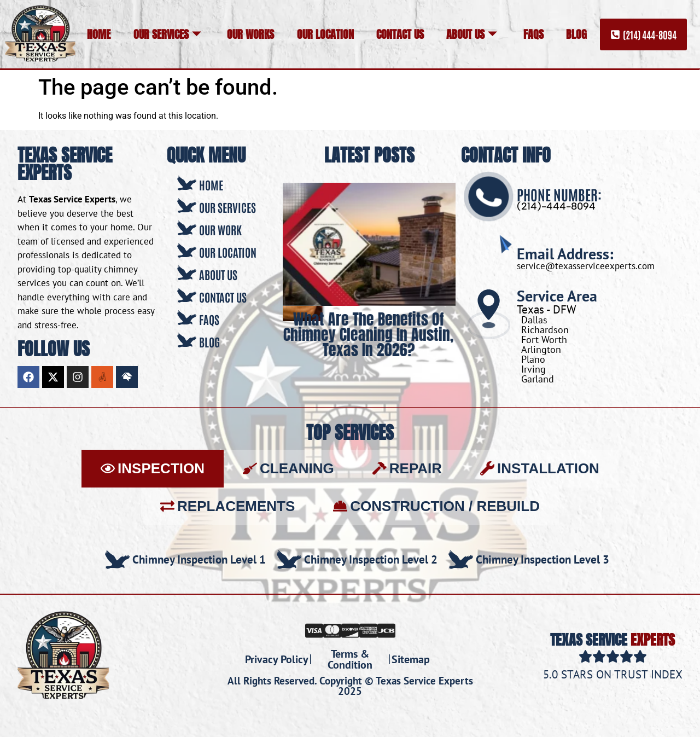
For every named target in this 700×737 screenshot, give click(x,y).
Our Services (167, 34)
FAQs (533, 34)
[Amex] (368, 630)
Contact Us (400, 34)
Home (99, 34)
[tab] (153, 469)
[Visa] (314, 630)
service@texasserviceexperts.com (586, 266)
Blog (576, 34)
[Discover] (350, 630)
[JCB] (386, 630)
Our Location (325, 34)
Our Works (250, 34)
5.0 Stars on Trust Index (613, 674)
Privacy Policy (277, 659)
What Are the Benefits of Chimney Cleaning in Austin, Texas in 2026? (369, 334)
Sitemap (411, 659)
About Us (472, 34)
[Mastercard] (332, 630)
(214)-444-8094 (556, 206)
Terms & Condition (350, 659)
